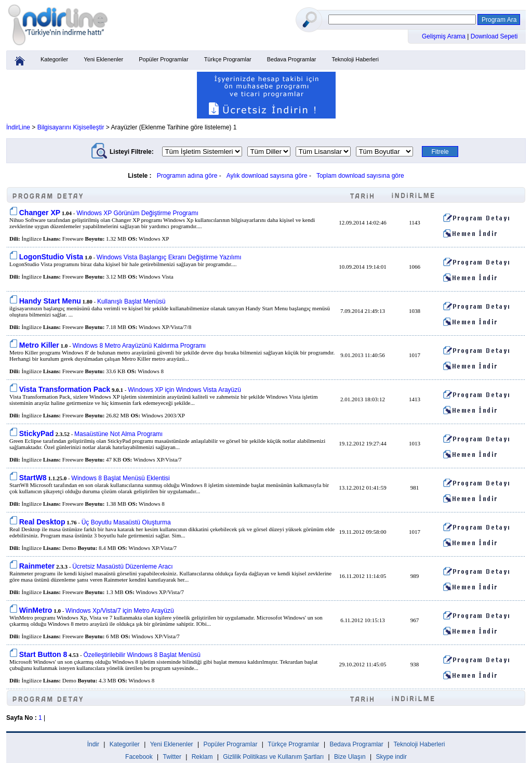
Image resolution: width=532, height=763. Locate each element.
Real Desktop (42, 522)
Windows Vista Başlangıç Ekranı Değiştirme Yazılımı (169, 257)
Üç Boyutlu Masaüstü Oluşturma (126, 522)
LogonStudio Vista (51, 257)
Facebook (139, 757)
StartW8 (33, 478)
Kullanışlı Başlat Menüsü (131, 301)
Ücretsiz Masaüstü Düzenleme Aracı (122, 567)
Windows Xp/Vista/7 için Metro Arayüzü (120, 611)
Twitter (172, 757)
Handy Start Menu (50, 301)
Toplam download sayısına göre (360, 176)
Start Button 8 (43, 654)
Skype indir (391, 757)
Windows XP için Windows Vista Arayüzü (184, 390)
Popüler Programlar (163, 59)
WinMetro (36, 610)
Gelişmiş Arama (444, 36)
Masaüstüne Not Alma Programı (118, 434)
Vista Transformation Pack (65, 389)
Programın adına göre (187, 176)
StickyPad (37, 433)
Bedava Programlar (292, 59)
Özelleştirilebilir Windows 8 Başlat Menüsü (142, 655)
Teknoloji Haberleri (355, 59)
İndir (93, 744)
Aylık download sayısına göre (267, 176)
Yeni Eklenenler (103, 59)
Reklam (202, 757)
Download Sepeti (494, 36)
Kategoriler (54, 59)
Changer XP (40, 213)
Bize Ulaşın (350, 757)
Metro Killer (39, 345)
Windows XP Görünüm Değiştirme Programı (137, 213)
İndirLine (18, 127)
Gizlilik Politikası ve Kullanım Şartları (273, 757)
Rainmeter (37, 566)
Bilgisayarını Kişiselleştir (71, 127)
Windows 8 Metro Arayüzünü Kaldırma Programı (139, 346)
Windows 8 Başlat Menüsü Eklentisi (120, 478)
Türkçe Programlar (228, 59)
